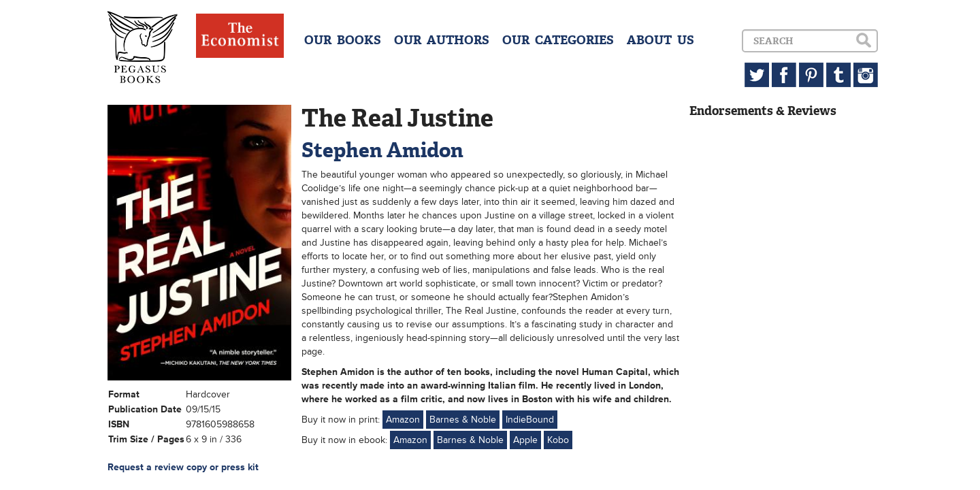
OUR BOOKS (343, 40)
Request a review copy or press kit (183, 467)
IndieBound (530, 420)
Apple (525, 440)
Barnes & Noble (463, 420)
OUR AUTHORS (442, 40)
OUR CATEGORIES (558, 40)
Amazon (403, 420)
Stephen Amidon (382, 150)
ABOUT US (660, 40)
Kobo (558, 440)
